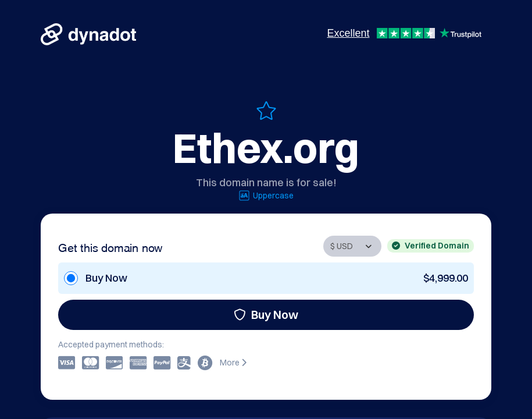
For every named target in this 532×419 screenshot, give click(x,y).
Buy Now (266, 315)
